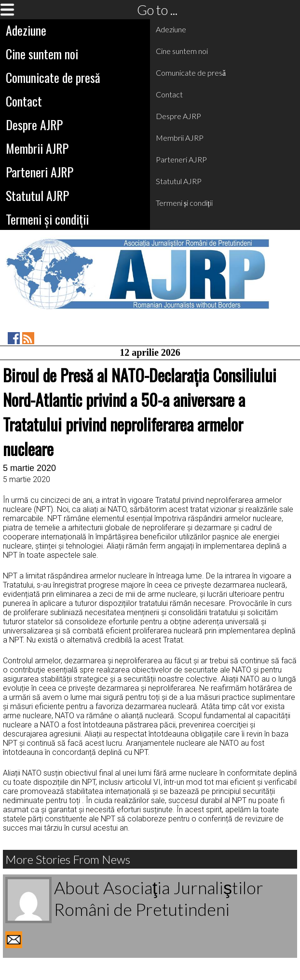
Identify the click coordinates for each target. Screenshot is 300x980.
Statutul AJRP (37, 195)
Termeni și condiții (47, 219)
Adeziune (26, 30)
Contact (24, 101)
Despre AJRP (34, 125)
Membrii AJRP (37, 148)
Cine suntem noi (42, 54)
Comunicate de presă (53, 77)
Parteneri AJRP (40, 172)
